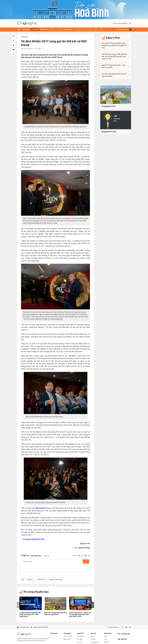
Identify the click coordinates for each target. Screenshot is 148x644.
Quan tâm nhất (36, 556)
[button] (93, 598)
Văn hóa (56, 29)
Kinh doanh (26, 29)
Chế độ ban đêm (124, 29)
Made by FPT (67, 632)
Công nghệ (36, 29)
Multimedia (74, 29)
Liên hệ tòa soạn (23, 620)
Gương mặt (80, 629)
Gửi (86, 561)
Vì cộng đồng (94, 635)
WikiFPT (107, 638)
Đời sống (80, 632)
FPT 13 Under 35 (86, 29)
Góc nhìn (80, 635)
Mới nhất (46, 556)
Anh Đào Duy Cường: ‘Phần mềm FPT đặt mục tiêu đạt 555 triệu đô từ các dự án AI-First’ (116, 56)
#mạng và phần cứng (56, 572)
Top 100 (97, 29)
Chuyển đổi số (68, 629)
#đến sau (30, 572)
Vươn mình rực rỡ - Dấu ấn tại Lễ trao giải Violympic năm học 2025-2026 (80, 607)
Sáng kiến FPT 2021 (109, 132)
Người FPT (47, 29)
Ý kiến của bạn (55, 561)
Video (106, 629)
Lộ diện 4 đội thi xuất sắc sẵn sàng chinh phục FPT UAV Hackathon (30, 607)
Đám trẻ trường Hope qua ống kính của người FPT (55, 606)
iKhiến (92, 629)
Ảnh (105, 632)
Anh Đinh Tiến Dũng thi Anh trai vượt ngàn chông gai (116, 75)
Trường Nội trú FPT (109, 106)
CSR (111, 29)
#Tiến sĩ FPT (41, 572)
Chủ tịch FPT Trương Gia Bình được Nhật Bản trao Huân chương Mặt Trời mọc (116, 45)
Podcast (106, 635)
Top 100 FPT (122, 632)
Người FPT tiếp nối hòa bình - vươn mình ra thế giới (116, 66)
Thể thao (64, 29)
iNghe (105, 29)
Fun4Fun (93, 632)
